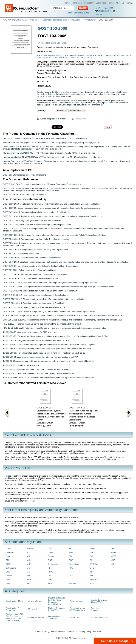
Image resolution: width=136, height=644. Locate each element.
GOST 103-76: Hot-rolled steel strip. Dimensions (24, 175)
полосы (55, 103)
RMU (71, 568)
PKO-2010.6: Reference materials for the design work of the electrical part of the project (42, 324)
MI (28, 552)
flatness (52, 94)
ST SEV (93, 564)
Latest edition (65, 161)
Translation (77, 3)
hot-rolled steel (63, 94)
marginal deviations (102, 94)
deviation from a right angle (97, 92)
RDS (71, 560)
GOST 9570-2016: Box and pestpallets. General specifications (31, 278)
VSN (113, 564)
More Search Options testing (78, 13)
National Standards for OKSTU (57, 609)
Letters (9, 576)
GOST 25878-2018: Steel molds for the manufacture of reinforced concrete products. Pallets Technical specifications (55, 235)
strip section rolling (56, 96)
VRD (113, 560)
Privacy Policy (85, 632)
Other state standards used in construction (62, 20)
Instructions (11, 568)
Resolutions (74, 564)
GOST (8, 564)
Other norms (53, 564)
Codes (9, 548)
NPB (29, 580)
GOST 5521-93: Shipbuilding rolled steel (21, 254)
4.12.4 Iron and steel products (48, 149)
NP (28, 583)
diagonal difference (118, 92)
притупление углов (92, 103)
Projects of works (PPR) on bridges (77, 609)
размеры (41, 105)
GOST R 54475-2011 (78, 408)
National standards (11, 157)
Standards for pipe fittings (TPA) (17, 143)
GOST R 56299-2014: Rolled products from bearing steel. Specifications (35, 303)
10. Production (40, 143)
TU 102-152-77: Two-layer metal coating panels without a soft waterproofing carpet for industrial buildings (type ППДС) (56, 336)
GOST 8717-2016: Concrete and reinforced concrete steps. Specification (35, 274)
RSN (71, 576)
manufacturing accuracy (81, 94)
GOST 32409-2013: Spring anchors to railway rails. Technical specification (36, 239)
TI (91, 572)
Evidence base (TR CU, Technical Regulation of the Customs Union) (14, 617)
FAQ (47, 632)
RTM (71, 580)
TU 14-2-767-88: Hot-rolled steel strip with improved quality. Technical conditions (39, 373)
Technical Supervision (96, 609)
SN (91, 552)
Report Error (80, 119)
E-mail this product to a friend (53, 119)
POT (50, 580)
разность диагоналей (56, 105)
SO (91, 556)
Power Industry (76, 601)
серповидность (74, 105)
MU (28, 572)
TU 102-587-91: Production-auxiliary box (21, 365)
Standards (35, 20)
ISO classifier (9, 153)
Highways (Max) (34, 601)
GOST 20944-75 (44, 408)
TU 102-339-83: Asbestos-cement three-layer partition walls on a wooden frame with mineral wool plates (49, 345)
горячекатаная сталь (65, 101)
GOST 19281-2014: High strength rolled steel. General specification (33, 221)
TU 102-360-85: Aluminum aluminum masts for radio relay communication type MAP (40, 357)
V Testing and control (63, 147)
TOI (92, 576)
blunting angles (62, 92)
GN (7, 560)
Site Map (97, 632)
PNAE (51, 572)
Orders (51, 556)
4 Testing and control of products (89, 147)
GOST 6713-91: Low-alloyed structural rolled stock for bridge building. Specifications (40, 266)
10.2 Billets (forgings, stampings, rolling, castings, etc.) (73, 143)
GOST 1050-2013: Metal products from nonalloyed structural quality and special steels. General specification (51, 204)
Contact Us (72, 632)
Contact (130, 3)
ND (28, 576)
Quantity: (41, 111)
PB (49, 568)
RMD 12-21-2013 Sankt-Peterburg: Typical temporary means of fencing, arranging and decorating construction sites (54, 328)
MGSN (30, 548)
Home (67, 3)
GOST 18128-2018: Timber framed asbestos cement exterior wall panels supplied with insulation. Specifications (53, 216)
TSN (92, 583)
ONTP (51, 552)
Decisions (10, 552)
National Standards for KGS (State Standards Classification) (30, 161)
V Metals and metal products (86, 161)
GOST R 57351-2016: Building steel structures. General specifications (34, 307)
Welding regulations (100, 617)
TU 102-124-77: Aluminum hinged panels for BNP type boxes (30, 332)
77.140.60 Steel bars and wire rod (80, 153)
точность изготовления (93, 105)
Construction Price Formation (14, 609)
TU (112, 548)
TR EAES (94, 580)
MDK (8, 580)
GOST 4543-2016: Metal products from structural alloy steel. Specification (36, 250)
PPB (50, 583)
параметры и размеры (114, 101)
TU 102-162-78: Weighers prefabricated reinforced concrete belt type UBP (36, 340)
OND (50, 548)
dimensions (42, 94)
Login (98, 8)
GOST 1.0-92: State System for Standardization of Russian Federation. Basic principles (42, 184)
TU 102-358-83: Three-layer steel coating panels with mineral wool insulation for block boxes (44, 353)
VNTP (114, 552)
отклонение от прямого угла (89, 101)
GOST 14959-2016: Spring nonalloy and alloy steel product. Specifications (36, 212)
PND (50, 576)
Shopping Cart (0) (105, 11)
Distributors (101, 3)
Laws (8, 572)
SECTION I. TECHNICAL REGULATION (34, 147)
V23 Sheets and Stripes (29, 163)
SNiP (92, 548)
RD (70, 556)
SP (91, 560)
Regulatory (89, 3)
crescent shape (77, 92)
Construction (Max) (19, 20)
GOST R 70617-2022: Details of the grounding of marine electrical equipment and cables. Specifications (49, 311)
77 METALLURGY (25, 153)
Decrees (9, 556)
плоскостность (44, 103)
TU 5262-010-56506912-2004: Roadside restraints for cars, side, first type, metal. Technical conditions (48, 378)
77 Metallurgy (90, 20)
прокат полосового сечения (115, 103)
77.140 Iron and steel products (49, 153)
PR (70, 548)
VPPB (114, 556)
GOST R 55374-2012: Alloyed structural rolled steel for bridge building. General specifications (44, 299)
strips (68, 96)
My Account (108, 8)
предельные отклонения (71, 103)
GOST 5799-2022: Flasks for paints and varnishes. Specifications (32, 258)
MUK (29, 568)
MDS (8, 583)
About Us (120, 3)
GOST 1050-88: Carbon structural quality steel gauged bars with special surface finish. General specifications (52, 208)
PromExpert (8, 147)
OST (50, 560)
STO (92, 568)
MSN (29, 560)
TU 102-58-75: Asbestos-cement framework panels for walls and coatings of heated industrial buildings (49, 361)
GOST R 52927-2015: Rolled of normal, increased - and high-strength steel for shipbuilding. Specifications (50, 283)
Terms (111, 3)
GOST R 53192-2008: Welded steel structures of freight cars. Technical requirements (41, 291)
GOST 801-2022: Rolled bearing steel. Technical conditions (29, 270)
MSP (29, 564)
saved (99, 15)
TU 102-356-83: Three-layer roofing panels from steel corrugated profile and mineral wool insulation (47, 349)
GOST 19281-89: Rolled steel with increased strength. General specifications (37, 225)
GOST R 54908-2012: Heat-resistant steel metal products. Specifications (35, 295)
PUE (71, 552)
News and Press (58, 632)
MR (28, 556)
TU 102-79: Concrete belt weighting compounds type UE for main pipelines (36, 369)
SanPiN (72, 583)
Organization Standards (54, 617)
